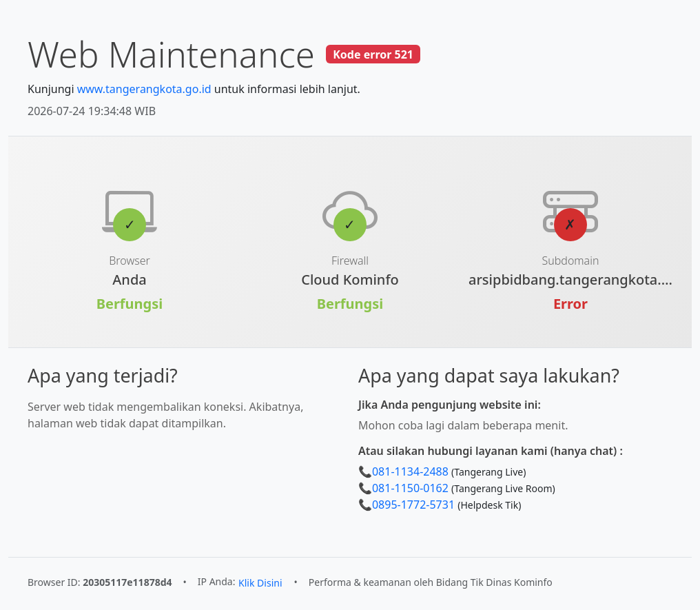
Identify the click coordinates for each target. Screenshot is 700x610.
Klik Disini (260, 583)
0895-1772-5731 (413, 505)
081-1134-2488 (410, 471)
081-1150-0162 (410, 488)
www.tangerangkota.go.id (144, 89)
